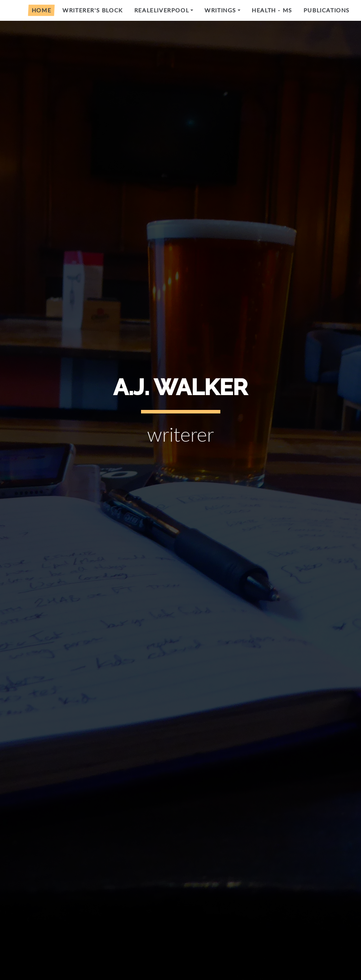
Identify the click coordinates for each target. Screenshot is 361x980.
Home (41, 10)
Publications (327, 10)
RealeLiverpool (162, 10)
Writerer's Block (93, 10)
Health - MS (272, 10)
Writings (220, 10)
